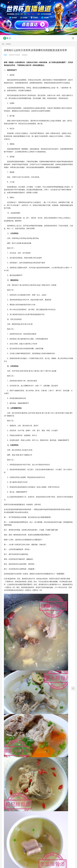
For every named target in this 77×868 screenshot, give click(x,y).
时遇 (5, 55)
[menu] (73, 38)
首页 (3, 44)
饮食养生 (25, 55)
